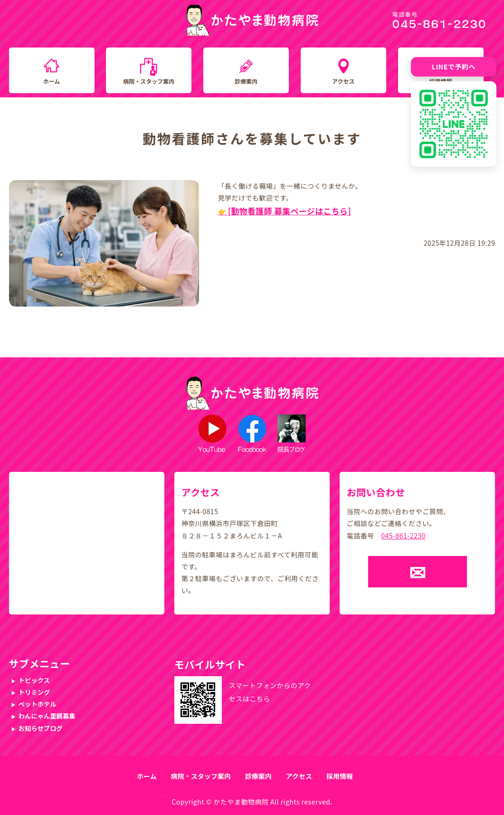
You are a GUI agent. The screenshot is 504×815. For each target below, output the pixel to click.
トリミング (34, 692)
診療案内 (246, 81)
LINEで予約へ (454, 67)
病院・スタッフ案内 (149, 81)
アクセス (343, 81)
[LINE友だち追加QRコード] (454, 124)
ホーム (52, 81)
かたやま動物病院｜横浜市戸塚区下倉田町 (252, 20)
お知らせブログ (41, 728)
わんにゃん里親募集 (47, 716)
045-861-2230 (403, 536)
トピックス (34, 680)
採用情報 (340, 776)
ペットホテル (38, 704)
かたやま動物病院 (241, 802)
